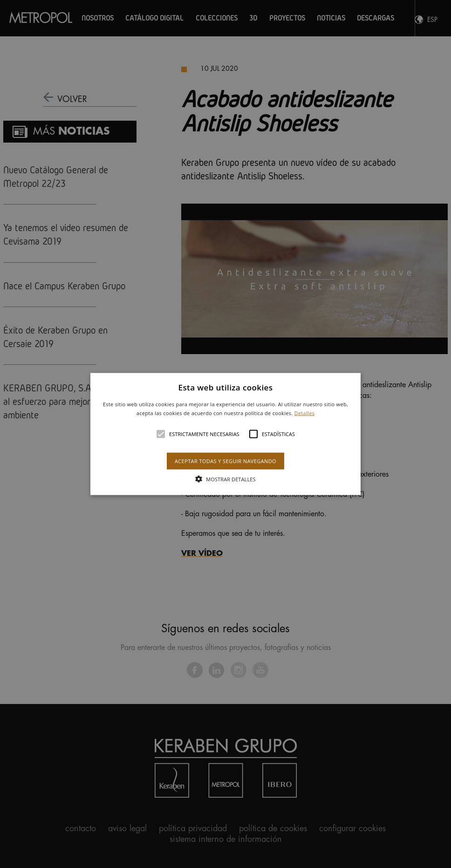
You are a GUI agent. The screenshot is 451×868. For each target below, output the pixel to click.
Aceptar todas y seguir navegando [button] (225, 461)
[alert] (225, 434)
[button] (226, 434)
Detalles (305, 413)
